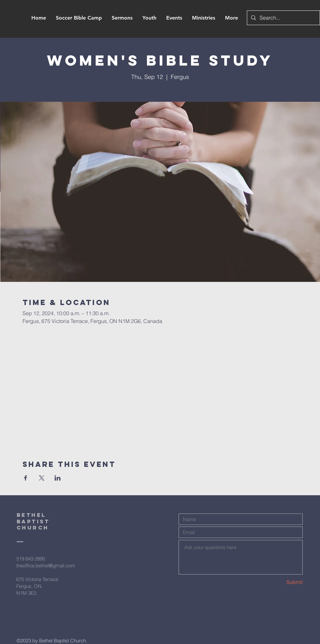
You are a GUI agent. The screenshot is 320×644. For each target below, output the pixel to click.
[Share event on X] (42, 478)
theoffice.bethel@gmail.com (46, 566)
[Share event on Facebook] (26, 478)
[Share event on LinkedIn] (58, 478)
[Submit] (280, 582)
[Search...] (283, 18)
